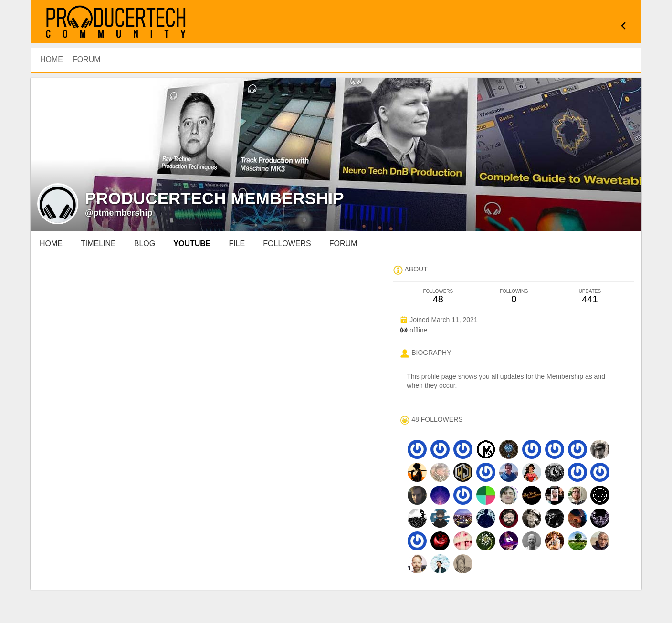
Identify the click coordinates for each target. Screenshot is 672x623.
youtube (192, 244)
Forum (87, 59)
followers (287, 244)
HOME (52, 59)
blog (145, 244)
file (237, 244)
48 (438, 296)
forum (343, 244)
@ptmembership (119, 213)
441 (590, 296)
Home (51, 244)
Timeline (98, 244)
